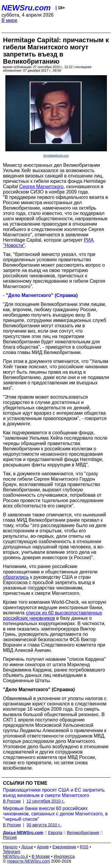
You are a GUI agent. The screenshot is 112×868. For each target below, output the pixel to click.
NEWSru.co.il (15, 856)
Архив (43, 847)
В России (12, 801)
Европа (55, 833)
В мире (9, 20)
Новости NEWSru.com (29, 861)
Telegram (12, 852)
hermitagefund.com (56, 156)
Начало (10, 847)
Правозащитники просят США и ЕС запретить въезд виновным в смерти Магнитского (54, 793)
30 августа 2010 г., (44, 825)
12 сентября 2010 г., (46, 801)
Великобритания (83, 833)
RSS (84, 847)
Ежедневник (64, 847)
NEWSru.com (26, 8)
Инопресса (64, 856)
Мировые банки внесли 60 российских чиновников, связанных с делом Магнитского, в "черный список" (55, 814)
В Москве (41, 856)
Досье (27, 847)
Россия (10, 837)
